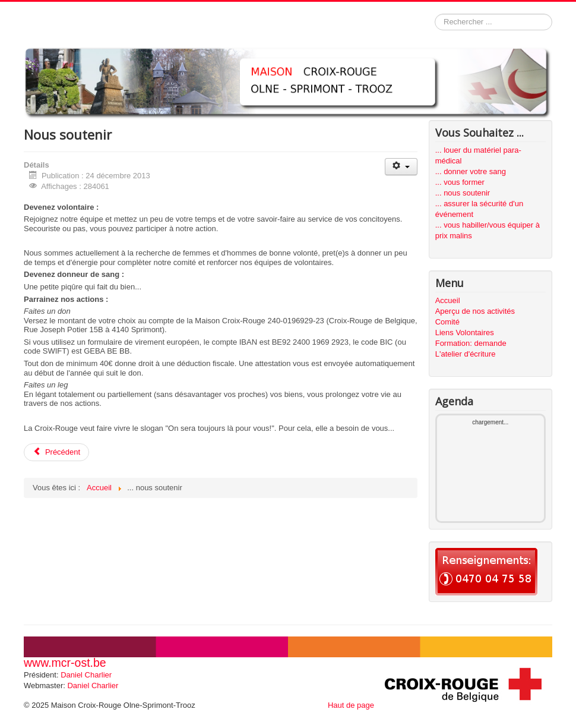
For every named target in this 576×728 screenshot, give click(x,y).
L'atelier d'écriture (466, 354)
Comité (447, 322)
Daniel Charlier (86, 675)
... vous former (460, 182)
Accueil (448, 300)
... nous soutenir (463, 193)
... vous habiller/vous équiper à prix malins (488, 230)
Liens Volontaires (465, 333)
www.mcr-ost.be (65, 663)
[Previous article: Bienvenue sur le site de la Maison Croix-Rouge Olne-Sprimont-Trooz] (56, 452)
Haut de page (351, 705)
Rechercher (435, 14)
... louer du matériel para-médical (478, 155)
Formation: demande (471, 343)
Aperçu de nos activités (475, 311)
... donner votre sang (471, 171)
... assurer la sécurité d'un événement (479, 209)
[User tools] (401, 167)
